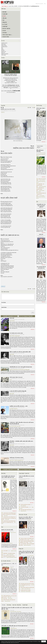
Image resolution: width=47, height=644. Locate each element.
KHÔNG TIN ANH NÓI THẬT (7, 530)
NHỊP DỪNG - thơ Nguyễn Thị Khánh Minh (40, 185)
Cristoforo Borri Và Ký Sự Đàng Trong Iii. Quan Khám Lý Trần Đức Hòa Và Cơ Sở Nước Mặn (9, 514)
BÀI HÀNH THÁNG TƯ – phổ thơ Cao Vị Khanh (41, 194)
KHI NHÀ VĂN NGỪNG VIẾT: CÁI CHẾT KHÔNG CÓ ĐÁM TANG (26, 518)
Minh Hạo (30, 520)
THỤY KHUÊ (6, 516)
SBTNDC (3, 50)
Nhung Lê (31, 542)
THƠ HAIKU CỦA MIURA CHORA (17, 458)
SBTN (2, 49)
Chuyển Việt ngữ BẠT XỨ (19, 460)
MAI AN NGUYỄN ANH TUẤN (15, 426)
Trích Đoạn (9, 605)
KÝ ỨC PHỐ (5, 551)
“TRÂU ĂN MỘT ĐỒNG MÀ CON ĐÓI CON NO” (26, 477)
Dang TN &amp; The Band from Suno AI (7, 543)
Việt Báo (41, 279)
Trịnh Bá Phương (28, 591)
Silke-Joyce (3, 53)
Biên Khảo (3, 473)
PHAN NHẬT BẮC (23, 506)
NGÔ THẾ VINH (14, 479)
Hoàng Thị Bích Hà (7, 601)
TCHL (11, 380)
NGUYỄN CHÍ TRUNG (14, 409)
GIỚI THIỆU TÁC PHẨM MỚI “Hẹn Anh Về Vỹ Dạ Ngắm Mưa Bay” (15, 626)
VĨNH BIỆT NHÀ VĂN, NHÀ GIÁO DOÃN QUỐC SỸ (41, 206)
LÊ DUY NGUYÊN (13, 533)
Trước (30, 108)
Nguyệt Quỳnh (23, 591)
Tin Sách (4, 605)
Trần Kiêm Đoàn (31, 556)
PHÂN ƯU (41, 234)
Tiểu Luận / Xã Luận (23, 515)
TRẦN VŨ (23, 589)
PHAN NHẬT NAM (28, 589)
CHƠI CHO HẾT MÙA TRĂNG (26, 505)
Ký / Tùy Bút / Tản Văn (6, 561)
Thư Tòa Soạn (39, 106)
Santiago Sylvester (4, 47)
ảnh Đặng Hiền (17, 336)
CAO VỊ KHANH (42, 196)
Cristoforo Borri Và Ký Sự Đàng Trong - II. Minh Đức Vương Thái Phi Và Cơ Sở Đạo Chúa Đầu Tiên (9, 518)
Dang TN (15, 557)
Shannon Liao (4, 51)
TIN (37, 202)
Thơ (2, 527)
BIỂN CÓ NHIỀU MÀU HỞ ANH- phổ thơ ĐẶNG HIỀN (20, 352)
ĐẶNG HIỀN (12, 336)
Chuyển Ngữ (25, 605)
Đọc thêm (32, 329)
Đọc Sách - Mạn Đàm (17, 605)
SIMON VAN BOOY (5, 54)
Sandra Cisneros (4, 45)
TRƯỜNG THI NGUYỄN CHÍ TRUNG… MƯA (19, 406)
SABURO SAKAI (4, 43)
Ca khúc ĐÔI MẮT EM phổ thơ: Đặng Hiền (18, 391)
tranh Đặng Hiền (27, 370)
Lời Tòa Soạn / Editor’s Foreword (16, 377)
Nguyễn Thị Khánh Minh (14, 370)
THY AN (3, 112)
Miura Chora (12, 460)
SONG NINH (4, 55)
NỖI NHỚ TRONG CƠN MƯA (40, 151)
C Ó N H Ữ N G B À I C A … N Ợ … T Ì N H (9, 564)
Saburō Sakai (3, 44)
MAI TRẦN (23, 586)
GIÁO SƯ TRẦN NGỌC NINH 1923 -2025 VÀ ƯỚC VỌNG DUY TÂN (8, 477)
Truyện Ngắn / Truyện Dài (24, 473)
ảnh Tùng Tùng (21, 370)
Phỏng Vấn (21, 549)
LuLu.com (17, 85)
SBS (2, 48)
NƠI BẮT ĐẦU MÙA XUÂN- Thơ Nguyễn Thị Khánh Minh (21, 367)
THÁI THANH (12, 321)
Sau (33, 108)
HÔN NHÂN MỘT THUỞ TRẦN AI (26, 510)
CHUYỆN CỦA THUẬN (25, 507)
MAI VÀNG (5, 598)
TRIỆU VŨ (12, 568)
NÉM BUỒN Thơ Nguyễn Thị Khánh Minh (40, 189)
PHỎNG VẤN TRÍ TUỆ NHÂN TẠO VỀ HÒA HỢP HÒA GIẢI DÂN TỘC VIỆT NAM (26, 553)
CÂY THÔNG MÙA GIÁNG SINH (16, 333)
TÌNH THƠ (12, 318)
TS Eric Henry (19, 612)
